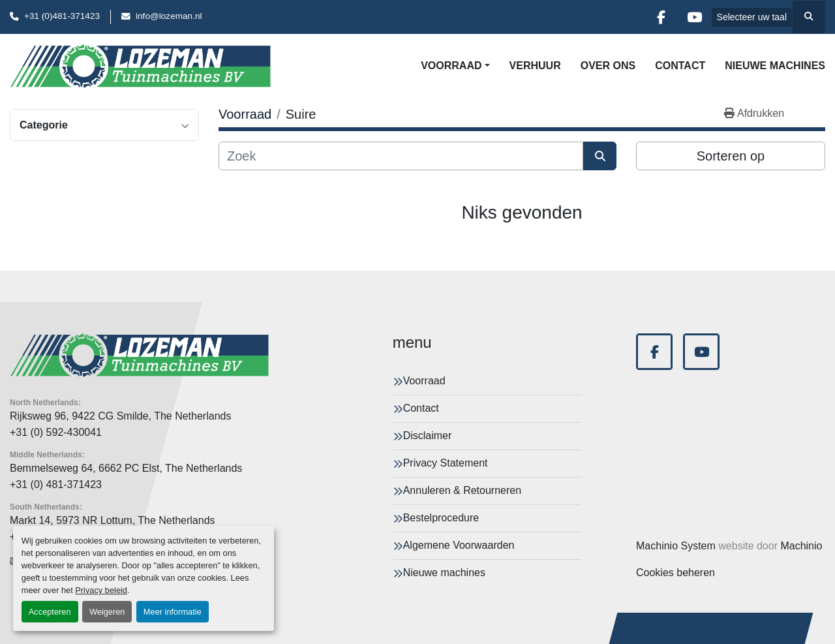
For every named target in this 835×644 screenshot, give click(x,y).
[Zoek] (401, 156)
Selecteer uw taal (752, 17)
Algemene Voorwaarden (459, 545)
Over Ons (608, 66)
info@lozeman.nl (169, 16)
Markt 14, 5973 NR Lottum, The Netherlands (113, 520)
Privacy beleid (101, 590)
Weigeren (107, 612)
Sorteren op (731, 156)
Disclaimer (428, 436)
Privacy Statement (446, 463)
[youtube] (695, 17)
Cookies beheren (676, 573)
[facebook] (661, 17)
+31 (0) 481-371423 (56, 484)
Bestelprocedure (441, 518)
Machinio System (676, 546)
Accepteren (50, 612)
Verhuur (535, 66)
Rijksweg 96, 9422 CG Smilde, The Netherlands (120, 416)
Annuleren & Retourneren (462, 490)
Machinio (801, 546)
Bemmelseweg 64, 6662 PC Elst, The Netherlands (126, 468)
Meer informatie (173, 612)
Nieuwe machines (775, 66)
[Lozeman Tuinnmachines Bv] (139, 355)
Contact (680, 66)
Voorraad (451, 66)
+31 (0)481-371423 (62, 16)
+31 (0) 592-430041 (56, 432)
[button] (455, 66)
